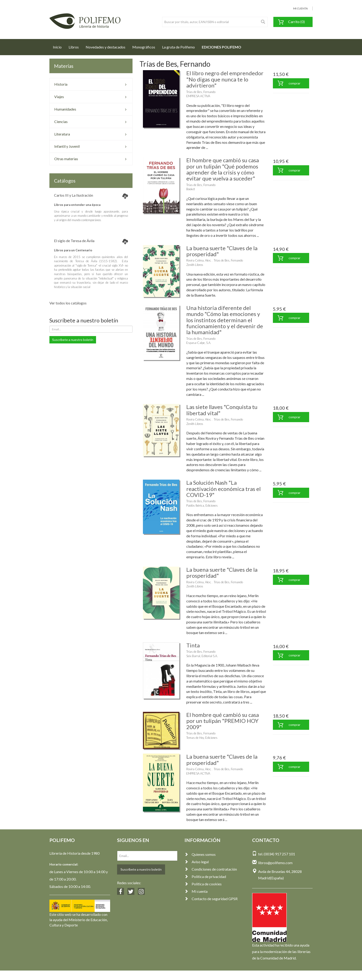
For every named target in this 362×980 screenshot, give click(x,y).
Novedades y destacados (106, 47)
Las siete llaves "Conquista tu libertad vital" (222, 410)
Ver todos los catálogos (68, 303)
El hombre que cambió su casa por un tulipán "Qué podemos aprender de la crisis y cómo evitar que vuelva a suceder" (223, 169)
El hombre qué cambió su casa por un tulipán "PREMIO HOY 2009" (223, 721)
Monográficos (144, 47)
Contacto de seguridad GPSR (211, 899)
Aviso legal (197, 862)
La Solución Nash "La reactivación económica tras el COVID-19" (223, 489)
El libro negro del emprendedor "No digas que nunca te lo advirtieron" (225, 79)
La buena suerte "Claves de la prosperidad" (222, 251)
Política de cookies (203, 884)
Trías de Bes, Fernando (201, 92)
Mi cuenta (196, 891)
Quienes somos (200, 854)
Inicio (59, 46)
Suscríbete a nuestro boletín (73, 340)
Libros (74, 47)
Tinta (193, 645)
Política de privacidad (205, 876)
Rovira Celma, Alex (198, 260)
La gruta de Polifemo (178, 47)
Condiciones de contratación (211, 869)
